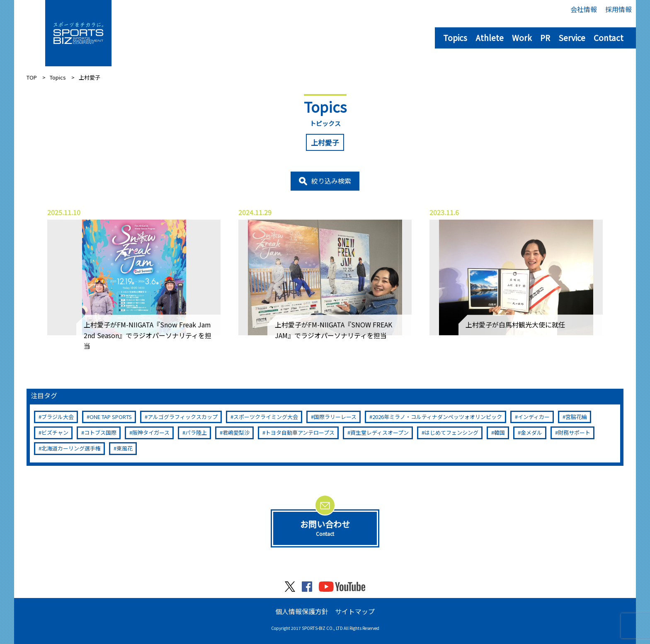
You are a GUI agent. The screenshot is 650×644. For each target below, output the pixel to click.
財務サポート (574, 432)
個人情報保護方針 (302, 611)
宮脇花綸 (576, 417)
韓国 (500, 432)
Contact (609, 38)
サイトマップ (355, 611)
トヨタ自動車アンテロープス (300, 432)
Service (572, 38)
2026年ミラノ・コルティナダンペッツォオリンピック (437, 417)
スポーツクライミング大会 (266, 417)
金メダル (531, 432)
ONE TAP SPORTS (111, 417)
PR (545, 38)
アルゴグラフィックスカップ (183, 417)
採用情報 (618, 9)
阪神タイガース (151, 432)
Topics (455, 38)
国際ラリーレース (335, 417)
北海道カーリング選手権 (71, 448)
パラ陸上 (196, 432)
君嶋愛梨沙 (236, 432)
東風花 (125, 448)
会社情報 (584, 9)
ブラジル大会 (58, 417)
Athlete (490, 38)
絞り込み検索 (331, 181)
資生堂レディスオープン (380, 432)
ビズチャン (55, 432)
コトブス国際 (100, 432)
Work (522, 38)
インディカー (534, 417)
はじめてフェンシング (451, 432)
